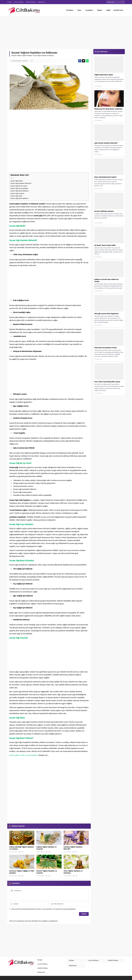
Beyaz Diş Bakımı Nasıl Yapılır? (106, 177)
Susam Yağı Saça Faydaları (19, 188)
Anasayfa (14, 56)
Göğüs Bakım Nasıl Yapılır (104, 75)
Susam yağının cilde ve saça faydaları (24, 755)
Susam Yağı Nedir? (17, 181)
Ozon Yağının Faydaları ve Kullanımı (73, 872)
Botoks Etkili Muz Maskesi (104, 211)
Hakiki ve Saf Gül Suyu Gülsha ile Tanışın (106, 280)
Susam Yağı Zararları (18, 193)
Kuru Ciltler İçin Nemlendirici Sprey (107, 382)
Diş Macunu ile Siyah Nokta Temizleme (108, 109)
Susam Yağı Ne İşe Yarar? (19, 186)
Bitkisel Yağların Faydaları (25, 56)
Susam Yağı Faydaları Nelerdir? (21, 183)
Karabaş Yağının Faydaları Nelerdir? (73, 848)
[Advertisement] (62, 32)
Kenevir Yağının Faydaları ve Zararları (47, 872)
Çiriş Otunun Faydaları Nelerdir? (106, 143)
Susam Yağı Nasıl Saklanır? (19, 198)
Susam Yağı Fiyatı (16, 196)
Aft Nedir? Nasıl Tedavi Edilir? (105, 245)
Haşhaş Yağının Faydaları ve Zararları (47, 848)
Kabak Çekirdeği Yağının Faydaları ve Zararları (22, 848)
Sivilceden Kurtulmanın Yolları (106, 348)
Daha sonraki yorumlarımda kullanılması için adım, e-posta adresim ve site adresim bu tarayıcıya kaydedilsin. (44, 909)
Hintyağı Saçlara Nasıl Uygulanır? (107, 314)
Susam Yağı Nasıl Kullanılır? (20, 191)
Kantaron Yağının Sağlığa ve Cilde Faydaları (22, 872)
